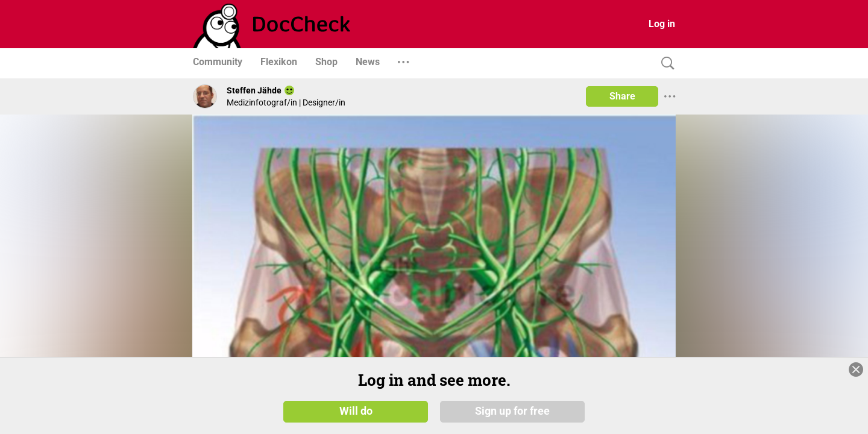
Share (622, 96)
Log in (662, 24)
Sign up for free (512, 411)
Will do (356, 411)
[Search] (665, 64)
